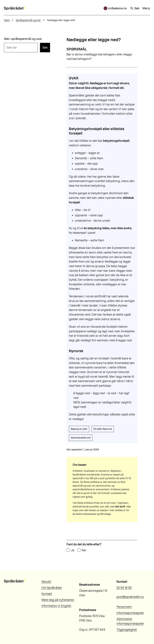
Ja (73, 550)
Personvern (124, 607)
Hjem (7, 20)
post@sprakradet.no (130, 597)
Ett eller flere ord (103, 429)
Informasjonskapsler (130, 613)
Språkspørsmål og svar (28, 20)
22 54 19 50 (124, 588)
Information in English (56, 606)
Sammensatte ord (81, 438)
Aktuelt (46, 582)
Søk (135, 8)
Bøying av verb (79, 429)
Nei (84, 550)
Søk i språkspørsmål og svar (23, 39)
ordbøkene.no (115, 8)
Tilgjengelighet (127, 630)
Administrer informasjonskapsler (130, 621)
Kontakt (47, 594)
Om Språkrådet (52, 588)
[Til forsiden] (15, 8)
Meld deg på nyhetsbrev (58, 600)
